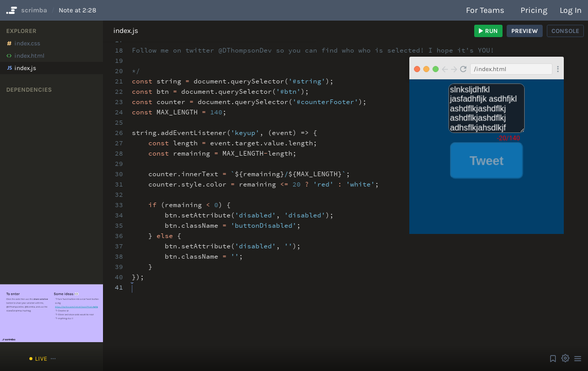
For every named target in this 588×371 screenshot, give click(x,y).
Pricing (534, 10)
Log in (571, 10)
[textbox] (132, 283)
